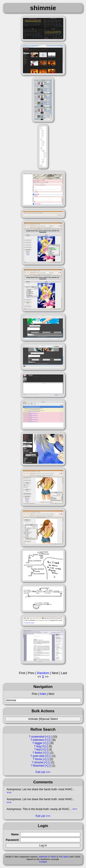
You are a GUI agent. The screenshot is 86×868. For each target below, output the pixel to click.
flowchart (39, 766)
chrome (39, 762)
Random (43, 673)
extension (39, 740)
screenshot (38, 737)
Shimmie (43, 857)
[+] (47, 737)
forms (39, 759)
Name (15, 834)
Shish (53, 857)
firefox (39, 753)
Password (12, 840)
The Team (64, 857)
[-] (50, 737)
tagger (39, 743)
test (39, 750)
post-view (39, 756)
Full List (40, 772)
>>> (9, 793)
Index (43, 694)
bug (39, 746)
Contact (43, 862)
